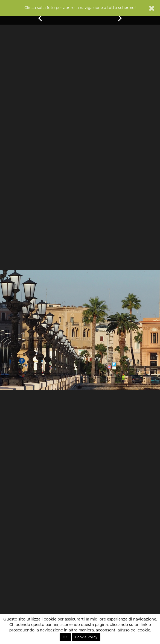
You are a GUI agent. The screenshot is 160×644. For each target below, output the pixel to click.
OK (65, 637)
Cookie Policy (86, 637)
